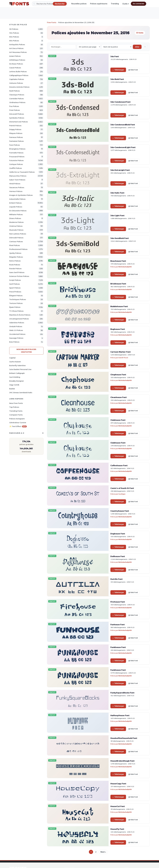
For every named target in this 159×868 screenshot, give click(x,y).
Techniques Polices (18, 299)
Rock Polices (15, 265)
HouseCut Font (118, 806)
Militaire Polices (16, 214)
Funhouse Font (118, 625)
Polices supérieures (99, 4)
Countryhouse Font (120, 511)
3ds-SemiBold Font (120, 238)
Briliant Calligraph (17, 373)
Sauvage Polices (16, 338)
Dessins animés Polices (19, 87)
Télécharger (118, 70)
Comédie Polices (17, 99)
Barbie (12, 389)
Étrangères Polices (17, 149)
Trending (115, 4)
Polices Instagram (17, 419)
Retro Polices (15, 261)
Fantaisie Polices (17, 141)
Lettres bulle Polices (18, 72)
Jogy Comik (14, 385)
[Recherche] (49, 4)
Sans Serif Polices (17, 272)
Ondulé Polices (16, 326)
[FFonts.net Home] (19, 4)
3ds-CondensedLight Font (123, 147)
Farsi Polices (15, 145)
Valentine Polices (17, 323)
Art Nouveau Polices (18, 52)
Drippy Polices (15, 129)
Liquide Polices (16, 207)
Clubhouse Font (118, 420)
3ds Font (115, 56)
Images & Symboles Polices (21, 195)
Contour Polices (16, 242)
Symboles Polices (17, 118)
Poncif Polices (15, 292)
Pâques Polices (16, 133)
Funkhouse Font (118, 647)
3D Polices (14, 29)
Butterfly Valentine (17, 365)
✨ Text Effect (18, 426)
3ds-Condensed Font (120, 102)
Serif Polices (15, 284)
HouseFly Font (117, 829)
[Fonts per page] (89, 47)
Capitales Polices (17, 79)
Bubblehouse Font (119, 306)
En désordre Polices (18, 211)
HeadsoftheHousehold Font (124, 738)
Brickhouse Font (118, 284)
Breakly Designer (17, 381)
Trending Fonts (16, 411)
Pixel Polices (15, 245)
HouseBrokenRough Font (122, 761)
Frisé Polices (15, 110)
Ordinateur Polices (17, 102)
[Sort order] (117, 47)
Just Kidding (15, 377)
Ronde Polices (15, 269)
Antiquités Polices (17, 45)
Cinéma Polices (16, 226)
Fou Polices (14, 106)
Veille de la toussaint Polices (22, 172)
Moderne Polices (16, 222)
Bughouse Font (118, 329)
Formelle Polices (16, 153)
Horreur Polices (16, 191)
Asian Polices (15, 56)
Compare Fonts (16, 415)
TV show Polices (16, 311)
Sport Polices (15, 288)
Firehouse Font (118, 602)
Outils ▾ (126, 4)
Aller (137, 47)
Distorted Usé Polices (19, 122)
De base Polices (16, 64)
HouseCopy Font (118, 784)
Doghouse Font (118, 534)
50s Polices (14, 33)
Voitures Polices (16, 83)
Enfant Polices (15, 203)
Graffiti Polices (16, 168)
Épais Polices (15, 307)
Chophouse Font (118, 375)
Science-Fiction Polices (19, 276)
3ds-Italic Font (117, 193)
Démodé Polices (16, 238)
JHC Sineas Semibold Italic (21, 393)
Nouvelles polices (79, 4)
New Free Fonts (16, 403)
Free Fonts (52, 22)
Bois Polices (14, 342)
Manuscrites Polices (18, 176)
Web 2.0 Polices (16, 330)
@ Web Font (133, 70)
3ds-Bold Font (117, 79)
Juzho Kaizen (15, 362)
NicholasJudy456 (125, 267)
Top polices (14, 407)
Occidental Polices (17, 334)
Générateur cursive (18, 423)
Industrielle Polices (17, 199)
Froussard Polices (17, 157)
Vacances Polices (17, 187)
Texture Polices (16, 303)
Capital (12, 358)
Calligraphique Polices (19, 75)
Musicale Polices (16, 230)
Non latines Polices (18, 234)
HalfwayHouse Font (120, 715)
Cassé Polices (15, 68)
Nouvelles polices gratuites (26, 351)
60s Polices (14, 37)
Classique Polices (17, 95)
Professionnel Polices (18, 249)
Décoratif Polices (17, 114)
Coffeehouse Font (119, 465)
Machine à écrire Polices (20, 315)
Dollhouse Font (118, 556)
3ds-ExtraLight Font (120, 170)
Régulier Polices (16, 257)
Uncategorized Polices (19, 319)
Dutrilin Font (116, 579)
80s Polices (14, 41)
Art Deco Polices (16, 48)
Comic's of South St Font (122, 488)
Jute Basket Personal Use (20, 369)
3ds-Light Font (117, 216)
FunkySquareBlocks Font (122, 693)
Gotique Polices (16, 164)
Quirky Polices (15, 253)
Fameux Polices (16, 137)
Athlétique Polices (17, 60)
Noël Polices (15, 91)
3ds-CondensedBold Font (123, 125)
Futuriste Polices (16, 160)
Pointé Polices (15, 126)
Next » (103, 852)
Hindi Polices (15, 184)
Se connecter (139, 4)
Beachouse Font (118, 261)
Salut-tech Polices (17, 180)
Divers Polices (15, 218)
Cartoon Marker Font (121, 352)
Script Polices (15, 280)
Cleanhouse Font (119, 397)
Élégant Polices (16, 296)
